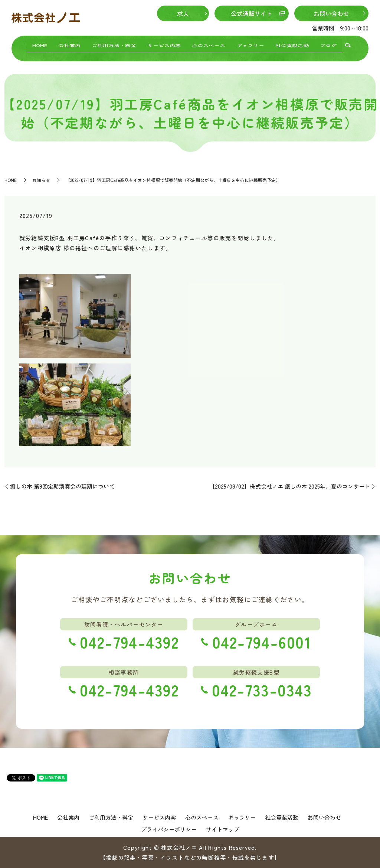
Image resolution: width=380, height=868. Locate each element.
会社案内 (69, 44)
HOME (40, 44)
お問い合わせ (331, 13)
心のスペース (209, 44)
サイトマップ (223, 829)
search (348, 45)
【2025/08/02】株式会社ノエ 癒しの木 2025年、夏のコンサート (290, 486)
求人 (183, 13)
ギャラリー (250, 44)
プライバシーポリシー (169, 829)
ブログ (328, 44)
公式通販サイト (252, 13)
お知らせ (41, 180)
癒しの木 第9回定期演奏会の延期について (62, 486)
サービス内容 (164, 44)
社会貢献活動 (292, 44)
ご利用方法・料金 (114, 44)
